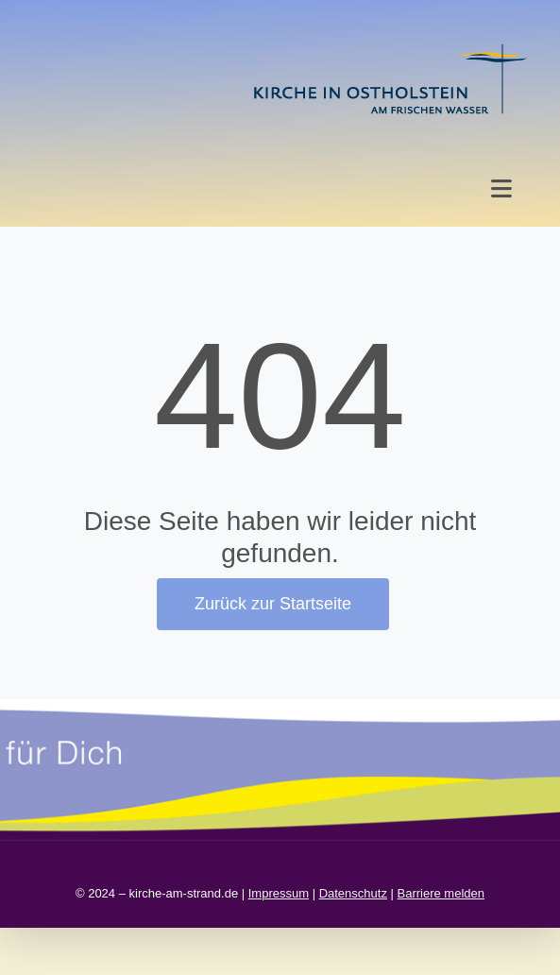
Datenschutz (353, 893)
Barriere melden (441, 893)
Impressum (279, 893)
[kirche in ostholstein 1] (390, 46)
